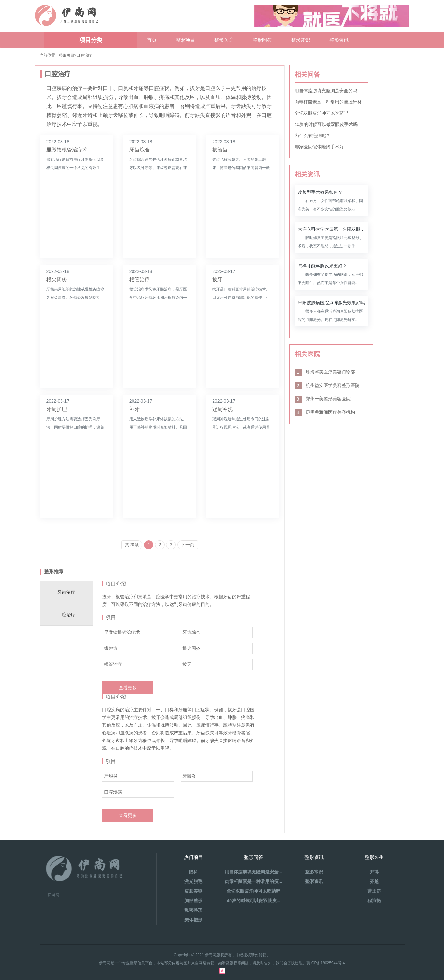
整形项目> (68, 55)
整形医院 (224, 40)
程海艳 (374, 901)
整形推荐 (54, 572)
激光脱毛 (193, 881)
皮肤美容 (193, 891)
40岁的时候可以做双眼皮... (253, 901)
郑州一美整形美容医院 (323, 399)
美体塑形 (193, 920)
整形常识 (301, 40)
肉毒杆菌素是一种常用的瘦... (254, 881)
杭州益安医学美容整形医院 (327, 385)
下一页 (188, 545)
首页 (152, 40)
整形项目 (185, 40)
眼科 (193, 872)
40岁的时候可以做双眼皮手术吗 (326, 124)
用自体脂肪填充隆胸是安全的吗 (326, 91)
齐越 (374, 881)
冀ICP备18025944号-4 (326, 963)
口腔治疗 (84, 55)
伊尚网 (53, 895)
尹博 (374, 872)
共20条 (132, 545)
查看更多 (128, 688)
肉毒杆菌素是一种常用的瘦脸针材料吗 (331, 102)
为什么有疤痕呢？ (312, 135)
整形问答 (262, 40)
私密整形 (193, 910)
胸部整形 (193, 901)
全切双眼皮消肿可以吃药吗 (321, 113)
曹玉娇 (374, 891)
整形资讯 (339, 40)
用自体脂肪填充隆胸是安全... (254, 872)
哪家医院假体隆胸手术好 (319, 147)
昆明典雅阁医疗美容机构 (325, 412)
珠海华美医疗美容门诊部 (325, 372)
